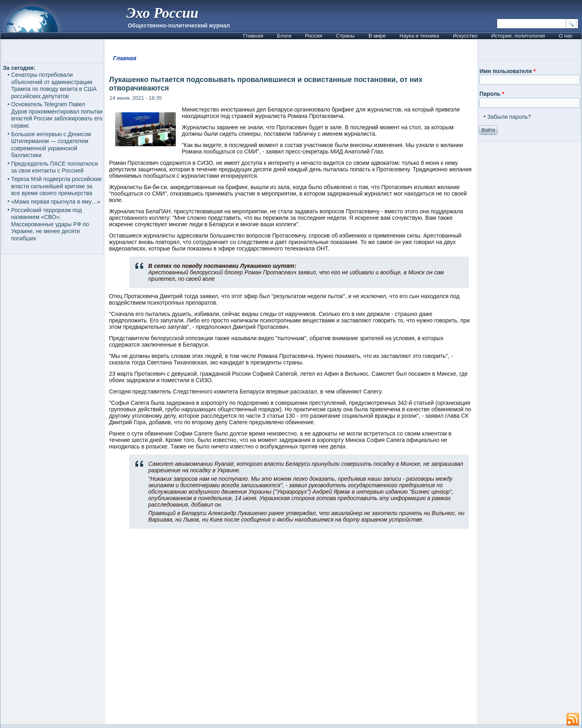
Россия (314, 36)
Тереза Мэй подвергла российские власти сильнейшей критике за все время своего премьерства (57, 186)
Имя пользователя (507, 71)
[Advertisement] (291, 630)
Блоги (284, 36)
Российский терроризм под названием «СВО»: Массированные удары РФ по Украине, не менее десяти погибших (50, 224)
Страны (345, 36)
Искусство (465, 36)
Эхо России (162, 13)
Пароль (492, 94)
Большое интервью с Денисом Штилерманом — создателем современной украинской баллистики (51, 145)
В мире (377, 36)
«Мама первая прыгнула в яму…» (56, 202)
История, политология (518, 36)
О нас (566, 36)
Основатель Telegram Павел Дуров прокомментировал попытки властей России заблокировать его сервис (57, 115)
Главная (253, 36)
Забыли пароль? (509, 117)
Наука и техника (420, 36)
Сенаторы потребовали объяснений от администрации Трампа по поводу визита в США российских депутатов (54, 85)
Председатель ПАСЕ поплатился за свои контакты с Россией (55, 167)
